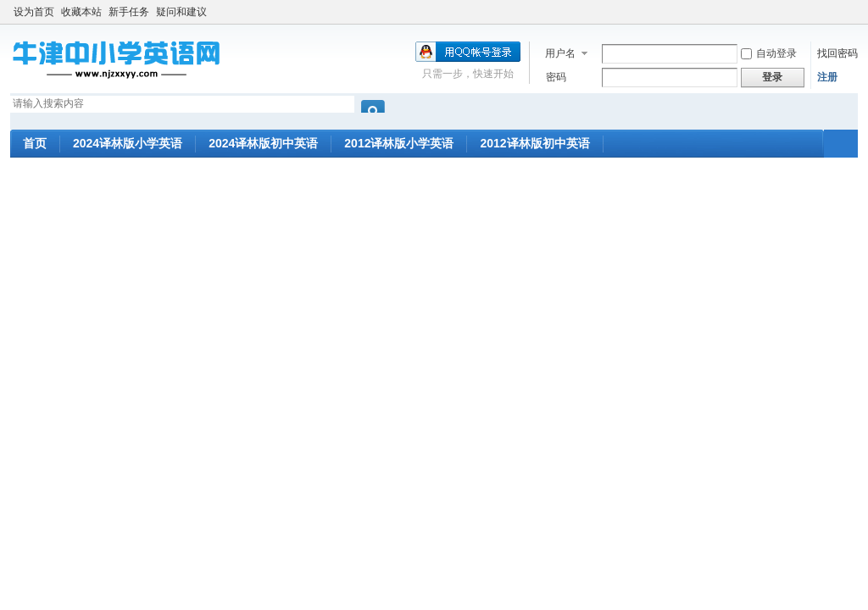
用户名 (560, 53)
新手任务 (129, 12)
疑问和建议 (181, 12)
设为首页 (34, 12)
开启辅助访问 (854, 12)
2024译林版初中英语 (263, 143)
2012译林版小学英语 (399, 143)
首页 (35, 143)
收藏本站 (81, 12)
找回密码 (837, 53)
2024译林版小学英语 (128, 143)
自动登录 (769, 53)
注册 (827, 77)
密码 (556, 77)
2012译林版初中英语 (534, 143)
